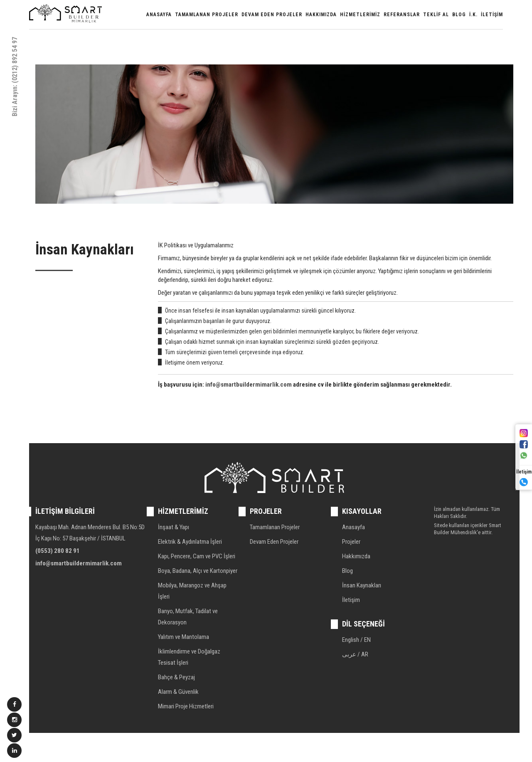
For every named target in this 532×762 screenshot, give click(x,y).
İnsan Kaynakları (362, 585)
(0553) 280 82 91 (58, 551)
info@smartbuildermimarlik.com (249, 385)
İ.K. (473, 15)
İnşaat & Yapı (174, 527)
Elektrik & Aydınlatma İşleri (190, 542)
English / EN (356, 640)
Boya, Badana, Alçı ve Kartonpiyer (198, 571)
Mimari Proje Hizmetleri (186, 706)
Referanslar (402, 15)
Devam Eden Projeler (272, 15)
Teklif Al (436, 15)
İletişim (492, 15)
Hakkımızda (321, 15)
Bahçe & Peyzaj (176, 677)
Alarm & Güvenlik (178, 692)
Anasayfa (159, 15)
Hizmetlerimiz (360, 15)
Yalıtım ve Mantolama (183, 637)
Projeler (351, 542)
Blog (459, 15)
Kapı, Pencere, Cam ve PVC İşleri (197, 556)
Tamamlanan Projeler (207, 15)
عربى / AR (355, 654)
